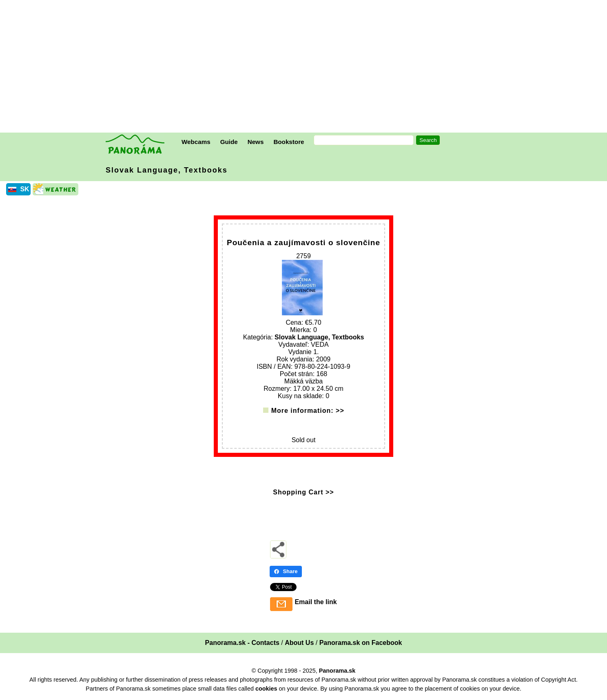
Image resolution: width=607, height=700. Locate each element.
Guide (229, 142)
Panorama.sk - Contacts (242, 643)
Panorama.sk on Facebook (361, 643)
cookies (266, 689)
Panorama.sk (337, 671)
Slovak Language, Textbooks (167, 170)
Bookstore (289, 142)
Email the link (316, 602)
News (256, 142)
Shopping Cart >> (303, 492)
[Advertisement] (306, 67)
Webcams (196, 142)
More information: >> (308, 411)
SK (24, 189)
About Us (299, 643)
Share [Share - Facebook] (286, 571)
